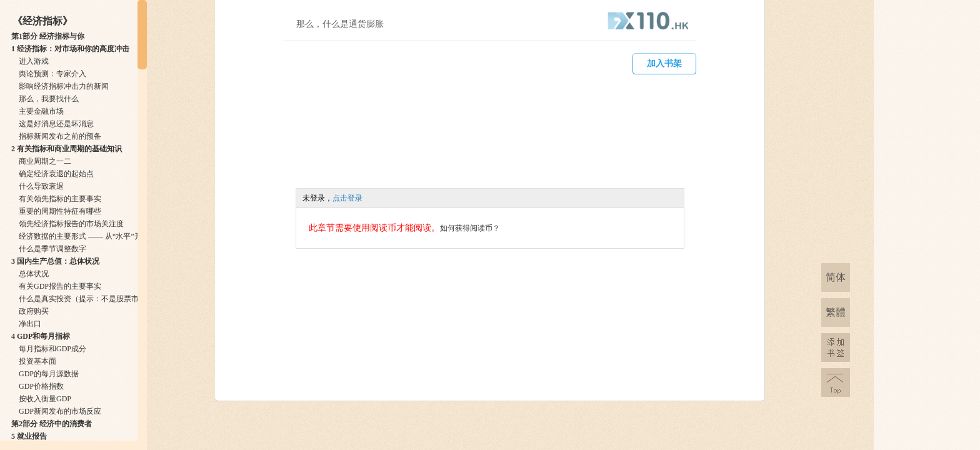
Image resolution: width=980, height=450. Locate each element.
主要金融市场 (41, 111)
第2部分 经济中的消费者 (52, 424)
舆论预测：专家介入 (52, 74)
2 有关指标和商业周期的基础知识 (67, 149)
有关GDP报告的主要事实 (60, 286)
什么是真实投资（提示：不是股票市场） (86, 299)
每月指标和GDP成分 (52, 349)
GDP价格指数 (41, 386)
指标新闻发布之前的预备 (60, 136)
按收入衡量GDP (45, 399)
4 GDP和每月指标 (41, 336)
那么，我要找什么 (49, 99)
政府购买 (34, 311)
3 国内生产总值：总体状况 (55, 261)
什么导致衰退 (41, 186)
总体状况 (34, 274)
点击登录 (347, 198)
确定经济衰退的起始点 (56, 174)
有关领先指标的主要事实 (60, 199)
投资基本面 (37, 361)
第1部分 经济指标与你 (48, 36)
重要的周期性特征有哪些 (60, 211)
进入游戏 (34, 61)
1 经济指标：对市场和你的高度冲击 (70, 49)
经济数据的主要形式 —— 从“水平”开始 (84, 236)
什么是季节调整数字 (52, 249)
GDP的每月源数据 (49, 374)
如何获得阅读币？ (470, 228)
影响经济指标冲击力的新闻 (64, 86)
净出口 (30, 324)
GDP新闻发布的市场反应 (60, 411)
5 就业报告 (29, 436)
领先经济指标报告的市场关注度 (71, 224)
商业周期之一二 (45, 161)
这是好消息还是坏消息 (56, 124)
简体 (836, 277)
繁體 (836, 312)
